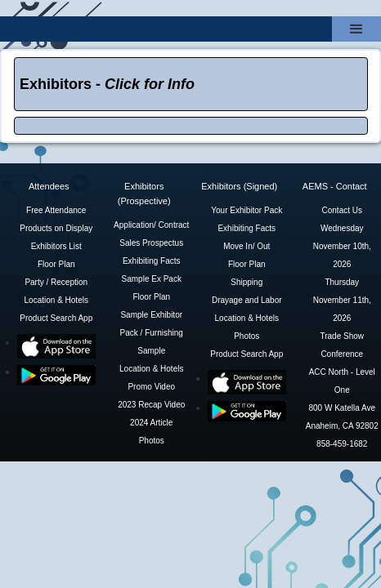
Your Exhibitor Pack (247, 210)
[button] (356, 29)
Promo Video (151, 387)
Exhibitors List (56, 246)
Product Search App (56, 318)
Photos (152, 441)
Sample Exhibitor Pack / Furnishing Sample (152, 333)
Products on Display (56, 228)
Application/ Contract (151, 225)
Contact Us (342, 210)
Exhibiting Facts (152, 261)
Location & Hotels (56, 300)
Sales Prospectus (151, 243)
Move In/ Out (247, 246)
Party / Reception (56, 282)
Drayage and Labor (247, 300)
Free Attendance (56, 210)
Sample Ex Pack (152, 279)
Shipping (247, 282)
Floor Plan (56, 264)
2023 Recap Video (151, 405)
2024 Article (151, 423)
